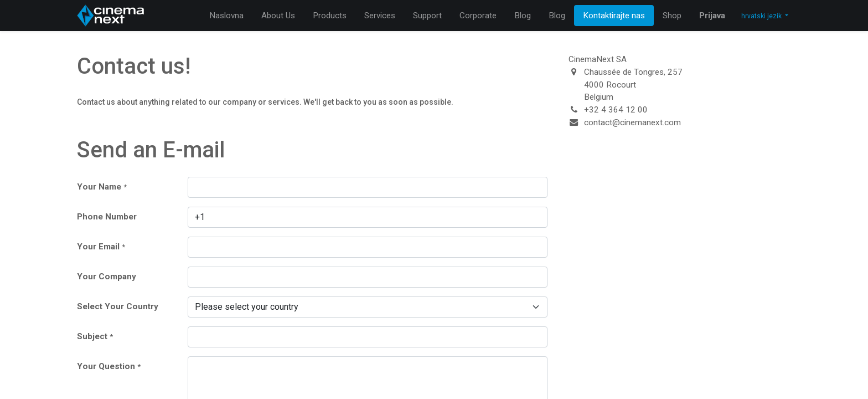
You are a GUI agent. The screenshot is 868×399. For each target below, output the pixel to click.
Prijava (712, 16)
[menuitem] (226, 16)
